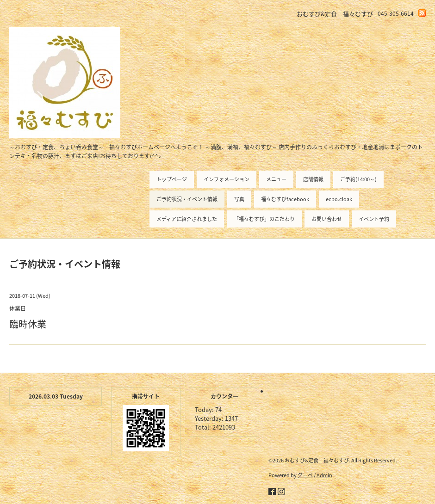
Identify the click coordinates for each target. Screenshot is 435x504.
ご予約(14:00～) (358, 179)
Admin (324, 475)
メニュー (276, 179)
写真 (239, 199)
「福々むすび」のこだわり (264, 219)
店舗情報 (313, 179)
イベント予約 (374, 219)
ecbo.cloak (339, 199)
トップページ (172, 179)
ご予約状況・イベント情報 (187, 199)
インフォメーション (227, 179)
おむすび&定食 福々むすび (317, 460)
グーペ (305, 475)
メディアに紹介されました (187, 219)
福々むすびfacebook (285, 199)
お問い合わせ (327, 219)
